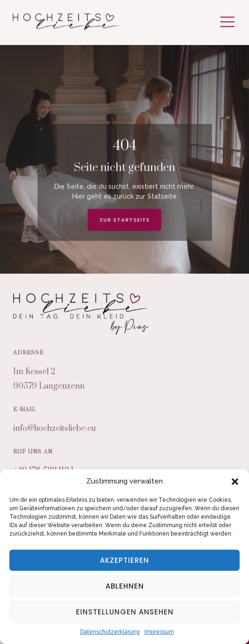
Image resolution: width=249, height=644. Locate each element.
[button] (235, 482)
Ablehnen (125, 586)
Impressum (159, 632)
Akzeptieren (124, 560)
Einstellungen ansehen (125, 612)
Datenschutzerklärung (110, 632)
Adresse (28, 353)
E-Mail (25, 410)
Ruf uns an (33, 452)
